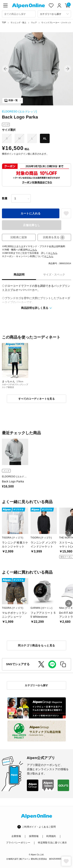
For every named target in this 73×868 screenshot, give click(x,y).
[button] (5, 69)
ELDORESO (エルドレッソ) (19, 111)
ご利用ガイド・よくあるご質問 (39, 827)
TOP (4, 23)
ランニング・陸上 (18, 23)
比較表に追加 (19, 237)
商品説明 (19, 274)
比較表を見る (54, 237)
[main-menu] (5, 5)
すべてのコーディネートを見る (36, 399)
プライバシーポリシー (18, 843)
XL (45, 138)
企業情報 (16, 836)
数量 (5, 198)
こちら (33, 250)
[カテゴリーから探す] (54, 14)
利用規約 (51, 836)
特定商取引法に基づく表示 (52, 843)
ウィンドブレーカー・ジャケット (56, 23)
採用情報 (34, 836)
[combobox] (19, 14)
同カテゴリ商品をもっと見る (36, 645)
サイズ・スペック (54, 274)
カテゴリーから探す (36, 685)
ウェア (34, 23)
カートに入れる (31, 213)
